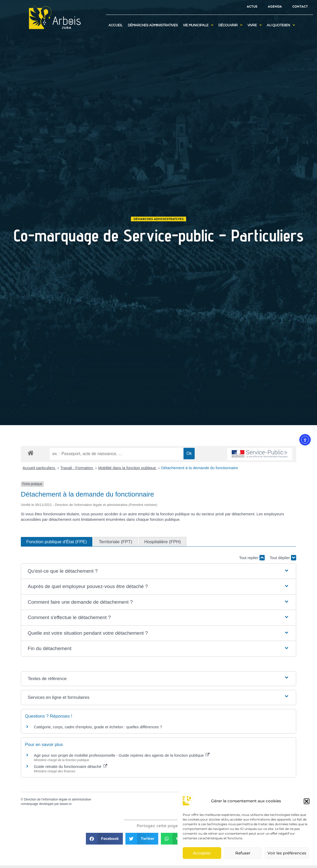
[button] (307, 801)
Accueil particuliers (39, 468)
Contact (300, 6)
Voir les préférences (287, 853)
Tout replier (252, 558)
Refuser (243, 853)
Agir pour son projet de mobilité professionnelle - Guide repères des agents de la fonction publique (122, 755)
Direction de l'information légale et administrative (58, 799)
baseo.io (65, 804)
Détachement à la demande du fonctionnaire (199, 468)
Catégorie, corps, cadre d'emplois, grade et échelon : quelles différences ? (98, 727)
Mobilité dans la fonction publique (128, 468)
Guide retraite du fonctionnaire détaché (71, 766)
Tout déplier (283, 558)
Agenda (275, 6)
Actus (252, 6)
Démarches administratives (158, 219)
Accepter (202, 853)
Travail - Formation (77, 468)
